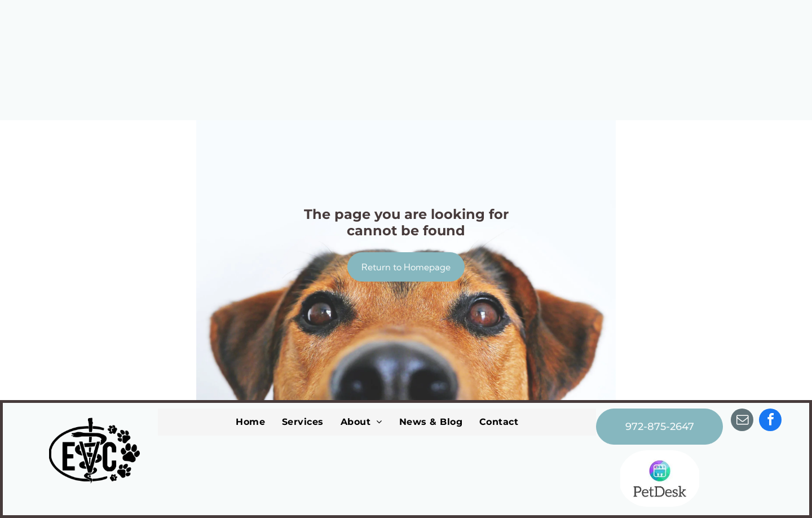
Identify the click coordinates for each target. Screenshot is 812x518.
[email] (742, 421)
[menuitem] (250, 422)
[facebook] (770, 421)
